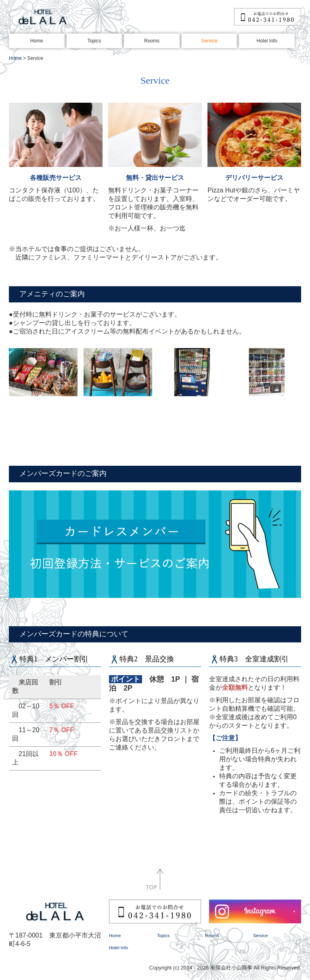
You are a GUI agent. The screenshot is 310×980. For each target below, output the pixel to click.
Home (37, 41)
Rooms (152, 41)
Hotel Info (267, 41)
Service (209, 41)
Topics (94, 41)
